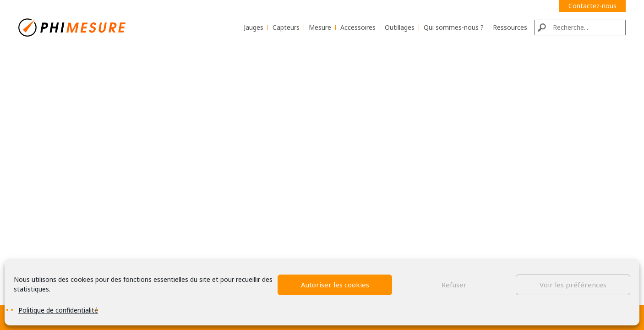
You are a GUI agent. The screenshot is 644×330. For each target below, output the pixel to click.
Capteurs (286, 27)
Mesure (320, 27)
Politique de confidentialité (58, 310)
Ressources (510, 27)
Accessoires (358, 27)
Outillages (400, 27)
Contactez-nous (592, 6)
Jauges (254, 27)
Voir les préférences (573, 285)
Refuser (454, 285)
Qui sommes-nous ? (454, 27)
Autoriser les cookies (335, 285)
